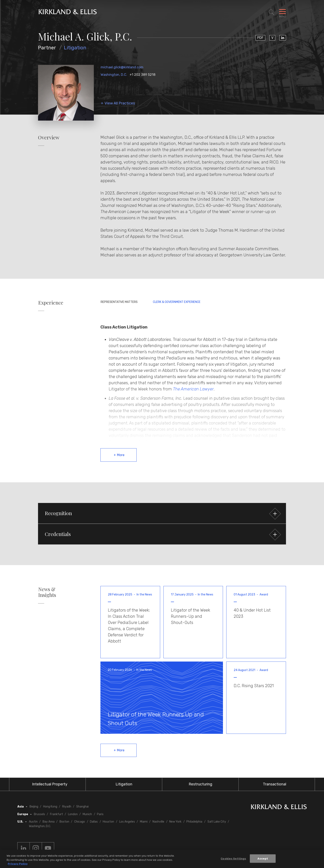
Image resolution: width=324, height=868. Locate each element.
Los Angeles (127, 822)
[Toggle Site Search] (272, 12)
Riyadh (67, 807)
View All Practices (120, 103)
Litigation (75, 48)
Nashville (158, 822)
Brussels (39, 814)
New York (175, 822)
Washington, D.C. (114, 75)
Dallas (94, 822)
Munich (87, 814)
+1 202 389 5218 (142, 75)
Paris (100, 814)
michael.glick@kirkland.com (122, 67)
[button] (162, 513)
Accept (263, 859)
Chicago (80, 822)
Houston (108, 822)
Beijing (34, 807)
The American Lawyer (193, 389)
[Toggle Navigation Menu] (282, 12)
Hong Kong (50, 807)
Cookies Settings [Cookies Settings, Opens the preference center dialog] (233, 859)
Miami (144, 822)
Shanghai (82, 807)
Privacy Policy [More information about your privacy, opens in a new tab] (18, 864)
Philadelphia (194, 822)
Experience (51, 303)
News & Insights (47, 592)
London (73, 814)
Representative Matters (119, 302)
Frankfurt (57, 814)
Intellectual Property (50, 784)
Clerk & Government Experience (177, 302)
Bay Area (49, 822)
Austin (33, 822)
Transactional (275, 784)
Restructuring (200, 784)
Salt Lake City (217, 822)
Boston (64, 822)
